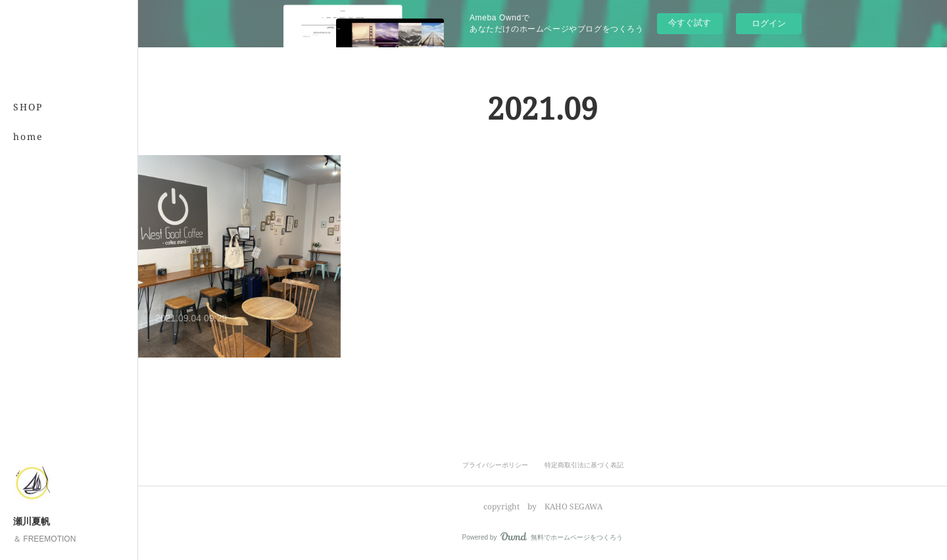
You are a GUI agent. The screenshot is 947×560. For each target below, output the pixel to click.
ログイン (769, 23)
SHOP (28, 107)
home (28, 136)
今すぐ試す (690, 23)
